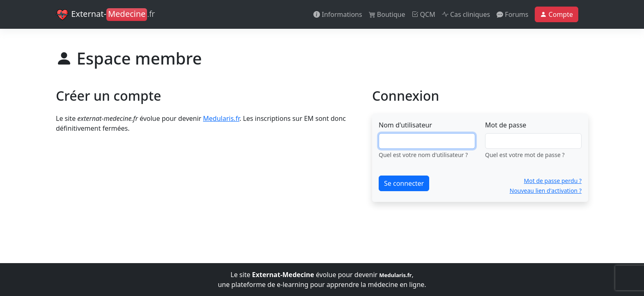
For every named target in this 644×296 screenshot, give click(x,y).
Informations (338, 14)
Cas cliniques (466, 14)
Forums (512, 14)
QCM (423, 14)
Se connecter (404, 183)
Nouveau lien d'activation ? (546, 191)
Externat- (105, 15)
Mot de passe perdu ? (553, 181)
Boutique (387, 14)
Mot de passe (506, 125)
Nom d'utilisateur (405, 125)
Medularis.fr (221, 118)
